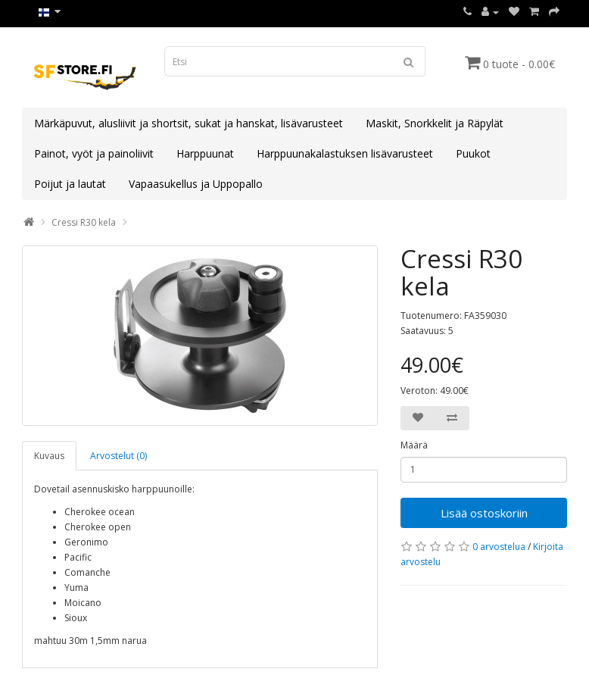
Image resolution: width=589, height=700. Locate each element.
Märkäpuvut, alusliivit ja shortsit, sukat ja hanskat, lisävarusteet (189, 123)
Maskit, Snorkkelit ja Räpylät (435, 123)
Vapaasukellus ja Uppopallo (196, 184)
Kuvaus (49, 456)
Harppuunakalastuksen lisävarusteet (345, 153)
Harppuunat (205, 153)
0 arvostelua (499, 547)
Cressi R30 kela (84, 222)
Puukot (473, 153)
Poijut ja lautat (70, 184)
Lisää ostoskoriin (484, 513)
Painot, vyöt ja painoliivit (94, 153)
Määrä (414, 445)
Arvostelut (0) (118, 456)
